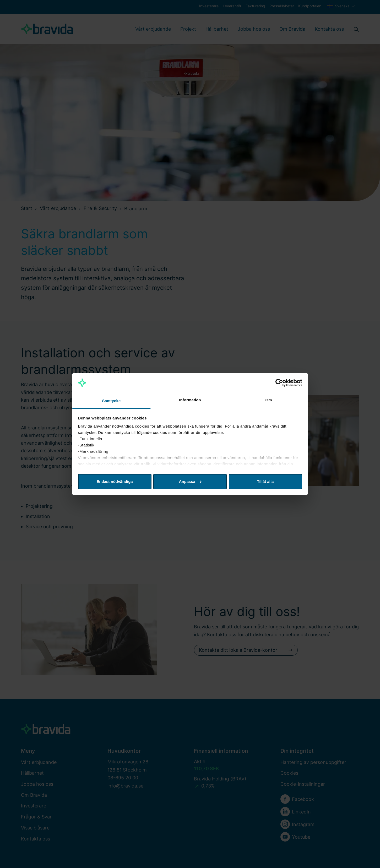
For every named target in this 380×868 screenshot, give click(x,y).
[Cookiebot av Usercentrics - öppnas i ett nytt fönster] (279, 383)
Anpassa (190, 481)
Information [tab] (190, 400)
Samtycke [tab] (112, 401)
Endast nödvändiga (115, 481)
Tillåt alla (265, 481)
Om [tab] (268, 400)
